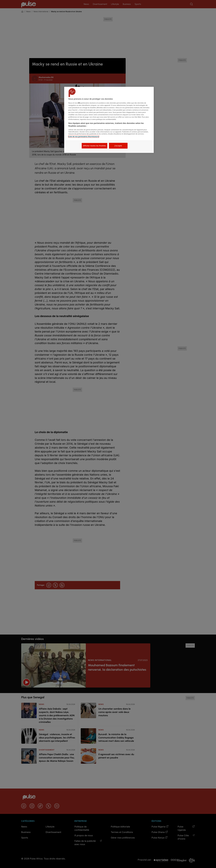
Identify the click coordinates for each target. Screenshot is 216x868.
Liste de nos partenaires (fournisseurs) (84, 137)
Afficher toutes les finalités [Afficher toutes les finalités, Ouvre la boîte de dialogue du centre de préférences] (94, 146)
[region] (109, 120)
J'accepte (118, 146)
